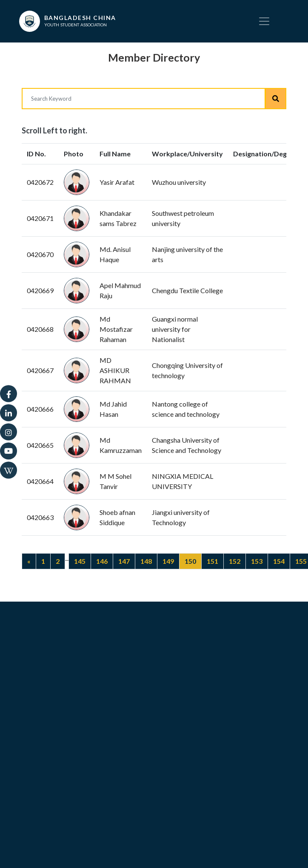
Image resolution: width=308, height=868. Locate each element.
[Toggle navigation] (264, 21)
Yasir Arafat (117, 182)
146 (102, 561)
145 (80, 561)
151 (212, 561)
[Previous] (29, 561)
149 (168, 561)
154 (279, 561)
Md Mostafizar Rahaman (116, 329)
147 (124, 561)
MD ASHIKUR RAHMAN (115, 370)
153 (257, 561)
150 (190, 561)
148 (146, 561)
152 (235, 561)
